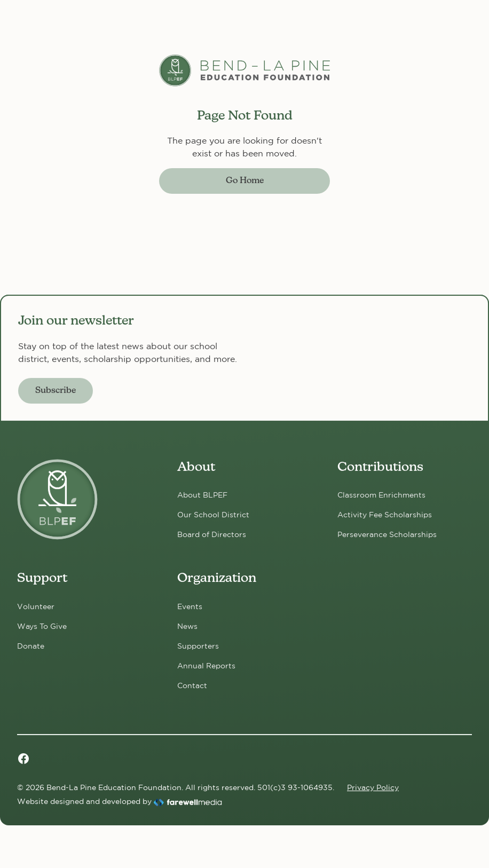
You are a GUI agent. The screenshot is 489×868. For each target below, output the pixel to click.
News (187, 626)
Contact (192, 685)
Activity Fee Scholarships (385, 515)
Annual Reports (206, 666)
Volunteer (36, 606)
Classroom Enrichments (381, 495)
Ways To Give (42, 626)
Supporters (198, 646)
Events (190, 606)
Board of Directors (212, 534)
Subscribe (56, 391)
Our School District (213, 515)
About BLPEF (202, 495)
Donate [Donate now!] (31, 646)
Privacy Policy (373, 787)
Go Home (245, 181)
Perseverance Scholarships (387, 534)
